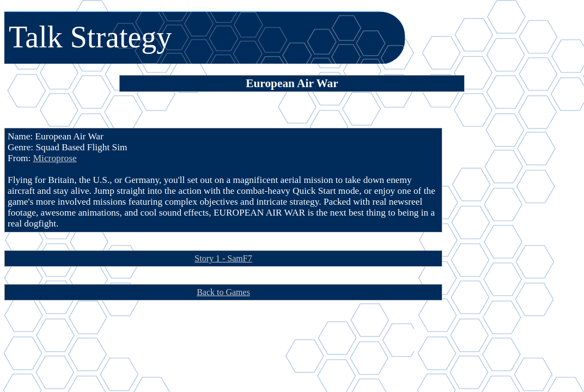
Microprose (55, 158)
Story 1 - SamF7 (223, 258)
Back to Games (223, 292)
